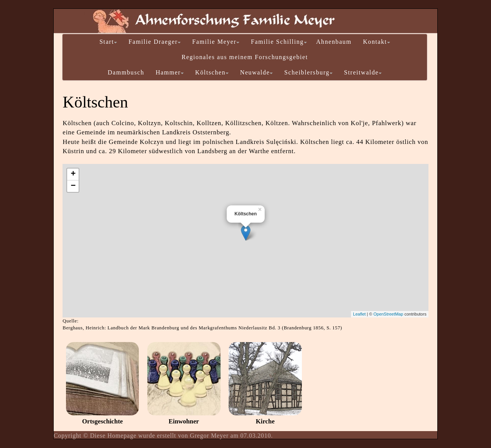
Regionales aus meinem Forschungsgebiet (245, 57)
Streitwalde (363, 72)
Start (108, 42)
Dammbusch (126, 72)
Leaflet (359, 314)
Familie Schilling (279, 42)
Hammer (170, 72)
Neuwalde (257, 72)
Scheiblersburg (308, 72)
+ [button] (73, 174)
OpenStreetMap (388, 314)
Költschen (212, 72)
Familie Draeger (155, 42)
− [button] (73, 186)
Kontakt (376, 42)
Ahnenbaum (334, 42)
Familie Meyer (216, 42)
